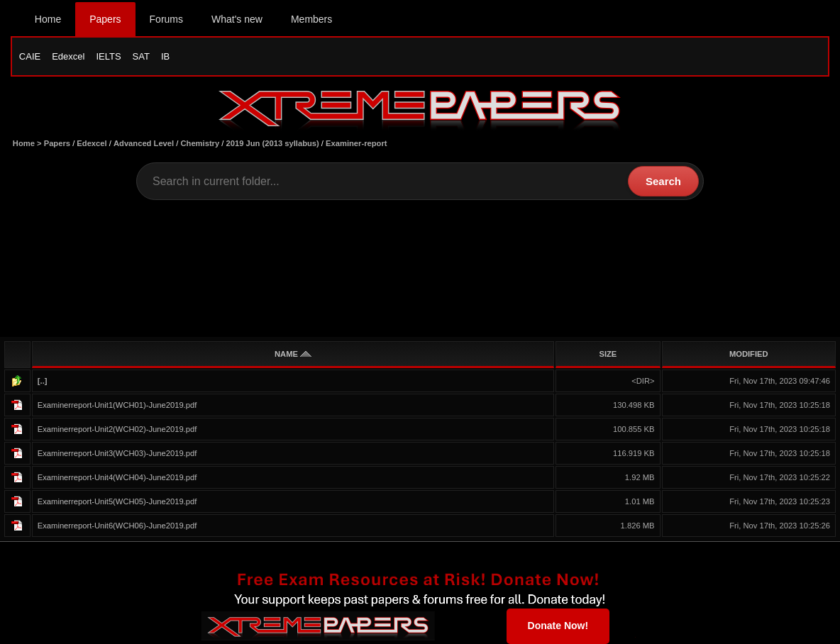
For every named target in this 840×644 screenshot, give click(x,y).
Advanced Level (144, 143)
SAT (141, 56)
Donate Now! (558, 626)
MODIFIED (749, 354)
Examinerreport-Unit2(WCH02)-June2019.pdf (117, 429)
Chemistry (200, 143)
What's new (237, 19)
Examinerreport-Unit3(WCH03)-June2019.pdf (117, 453)
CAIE (30, 56)
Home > (28, 143)
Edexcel (68, 56)
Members (311, 19)
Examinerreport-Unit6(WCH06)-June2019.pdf (117, 526)
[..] (43, 381)
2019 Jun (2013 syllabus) (273, 143)
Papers (105, 19)
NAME (293, 354)
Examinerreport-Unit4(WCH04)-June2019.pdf (117, 477)
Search (663, 181)
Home (48, 19)
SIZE (608, 354)
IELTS (108, 56)
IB (165, 56)
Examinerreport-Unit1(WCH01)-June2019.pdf (117, 405)
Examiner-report (356, 143)
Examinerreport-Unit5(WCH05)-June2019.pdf (117, 501)
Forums (166, 19)
